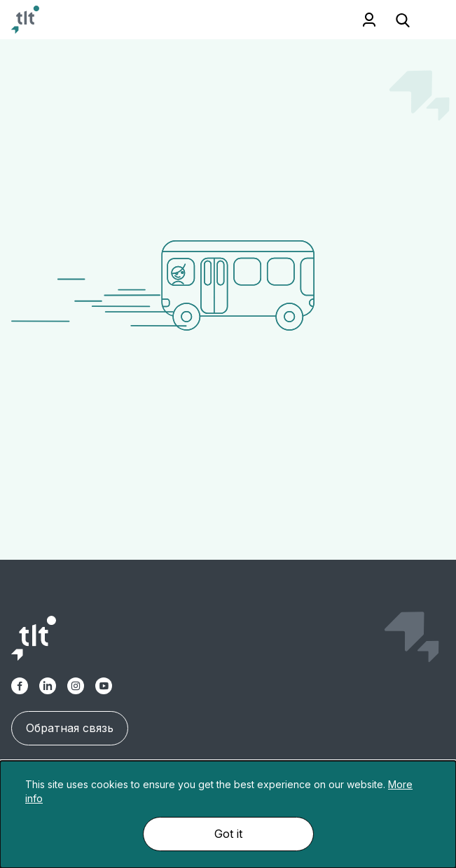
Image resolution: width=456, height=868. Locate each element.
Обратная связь (70, 728)
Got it (228, 834)
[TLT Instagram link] (76, 686)
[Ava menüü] (428, 20)
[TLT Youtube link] (104, 686)
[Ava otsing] (403, 20)
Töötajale (369, 20)
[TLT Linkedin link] (48, 686)
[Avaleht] (25, 20)
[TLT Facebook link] (20, 686)
